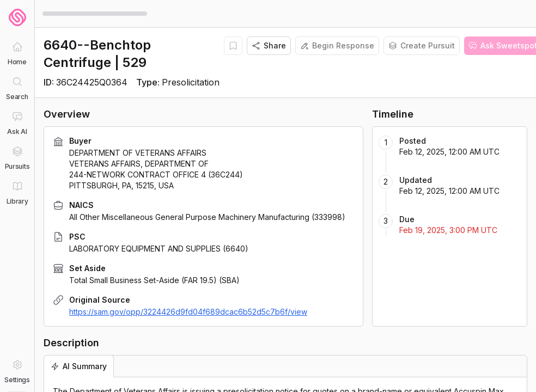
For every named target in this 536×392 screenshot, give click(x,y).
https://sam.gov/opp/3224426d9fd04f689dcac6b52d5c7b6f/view (188, 312)
